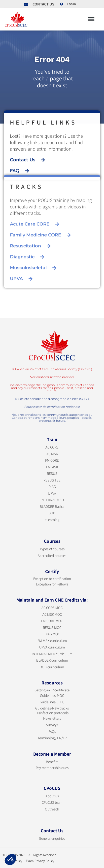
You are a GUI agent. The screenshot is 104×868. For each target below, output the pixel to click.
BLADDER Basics (52, 506)
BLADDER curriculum (52, 660)
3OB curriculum (52, 667)
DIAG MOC (52, 634)
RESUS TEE (52, 480)
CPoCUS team (52, 802)
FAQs (52, 731)
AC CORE (52, 447)
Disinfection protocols (52, 713)
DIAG (52, 487)
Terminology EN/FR (52, 738)
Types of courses (52, 549)
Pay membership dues (52, 768)
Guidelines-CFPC (52, 702)
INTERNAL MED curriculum (52, 654)
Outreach (52, 809)
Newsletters (52, 718)
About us (52, 796)
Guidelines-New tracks (52, 708)
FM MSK (52, 467)
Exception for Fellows (52, 584)
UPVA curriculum (52, 647)
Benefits (52, 762)
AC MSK (52, 454)
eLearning (52, 520)
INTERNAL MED (52, 500)
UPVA (52, 493)
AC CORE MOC (52, 608)
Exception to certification (52, 579)
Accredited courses (52, 556)
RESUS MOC (52, 627)
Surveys (52, 725)
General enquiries (52, 838)
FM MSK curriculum (52, 641)
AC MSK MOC (52, 614)
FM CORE (52, 460)
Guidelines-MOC (52, 695)
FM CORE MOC (52, 621)
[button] (91, 19)
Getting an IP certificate (52, 690)
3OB (52, 513)
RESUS (52, 473)
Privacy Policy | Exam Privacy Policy (28, 861)
